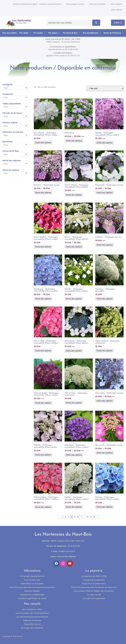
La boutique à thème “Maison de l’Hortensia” (94, 591)
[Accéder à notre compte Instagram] (63, 564)
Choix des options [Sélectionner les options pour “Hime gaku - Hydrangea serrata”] (104, 401)
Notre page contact (75, 4)
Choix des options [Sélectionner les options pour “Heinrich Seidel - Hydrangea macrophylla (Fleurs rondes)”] (43, 403)
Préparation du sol (32, 624)
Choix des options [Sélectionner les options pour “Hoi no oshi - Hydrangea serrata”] (104, 453)
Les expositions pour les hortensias (32, 617)
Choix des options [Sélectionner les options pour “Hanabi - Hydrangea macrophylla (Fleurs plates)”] (74, 299)
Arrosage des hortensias (32, 628)
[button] (25, 33)
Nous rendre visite (32, 580)
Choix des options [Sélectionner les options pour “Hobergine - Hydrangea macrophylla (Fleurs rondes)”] (74, 455)
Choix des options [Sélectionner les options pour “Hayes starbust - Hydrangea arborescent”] (104, 351)
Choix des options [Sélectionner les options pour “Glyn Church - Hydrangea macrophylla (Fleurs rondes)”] (43, 143)
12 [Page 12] (94, 517)
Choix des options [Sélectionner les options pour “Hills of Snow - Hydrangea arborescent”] (74, 403)
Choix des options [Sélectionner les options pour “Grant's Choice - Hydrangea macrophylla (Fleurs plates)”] (74, 195)
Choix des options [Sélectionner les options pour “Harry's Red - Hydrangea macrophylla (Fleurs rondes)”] (43, 351)
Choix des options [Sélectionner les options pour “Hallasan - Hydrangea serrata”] (104, 245)
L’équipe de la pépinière (94, 580)
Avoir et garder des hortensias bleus (32, 613)
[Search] (96, 23)
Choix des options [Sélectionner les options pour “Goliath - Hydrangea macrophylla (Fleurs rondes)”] (104, 143)
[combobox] (69, 23)
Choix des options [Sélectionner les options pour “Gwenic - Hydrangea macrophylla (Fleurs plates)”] (74, 247)
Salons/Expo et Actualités (32, 584)
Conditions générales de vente (32, 598)
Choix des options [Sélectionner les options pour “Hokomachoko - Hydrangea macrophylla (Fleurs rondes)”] (43, 507)
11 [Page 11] (91, 517)
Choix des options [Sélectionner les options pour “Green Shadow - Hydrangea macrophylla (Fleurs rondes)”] (43, 247)
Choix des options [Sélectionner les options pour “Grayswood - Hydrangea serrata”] (104, 193)
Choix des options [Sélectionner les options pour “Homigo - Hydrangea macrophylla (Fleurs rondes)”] (104, 507)
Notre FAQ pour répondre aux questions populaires (32, 587)
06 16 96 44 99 (72, 49)
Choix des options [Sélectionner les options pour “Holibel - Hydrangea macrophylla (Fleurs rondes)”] (74, 507)
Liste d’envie (117, 10)
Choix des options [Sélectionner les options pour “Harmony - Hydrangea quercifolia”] (104, 299)
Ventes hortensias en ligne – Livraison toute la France (37, 4)
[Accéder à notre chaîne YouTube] (70, 564)
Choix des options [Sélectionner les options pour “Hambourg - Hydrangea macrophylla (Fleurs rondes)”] (43, 299)
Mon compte (116, 4)
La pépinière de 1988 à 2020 (94, 576)
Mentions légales (32, 591)
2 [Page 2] (65, 517)
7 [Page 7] (81, 517)
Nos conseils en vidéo (32, 609)
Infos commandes (97, 4)
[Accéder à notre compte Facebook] (56, 564)
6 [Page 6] (78, 517)
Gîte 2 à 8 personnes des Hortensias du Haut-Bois (94, 587)
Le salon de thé (94, 595)
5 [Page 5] (75, 517)
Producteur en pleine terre (94, 584)
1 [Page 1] (63, 517)
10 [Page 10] (87, 517)
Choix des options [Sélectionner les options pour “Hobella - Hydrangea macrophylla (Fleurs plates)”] (43, 455)
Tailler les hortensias (32, 620)
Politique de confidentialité (32, 595)
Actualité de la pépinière (94, 598)
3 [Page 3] (68, 517)
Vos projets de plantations (32, 576)
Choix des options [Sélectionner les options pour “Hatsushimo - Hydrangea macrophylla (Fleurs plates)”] (74, 351)
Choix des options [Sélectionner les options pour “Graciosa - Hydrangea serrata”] (43, 193)
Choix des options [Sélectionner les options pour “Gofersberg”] (74, 141)
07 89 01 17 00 (74, 56)
